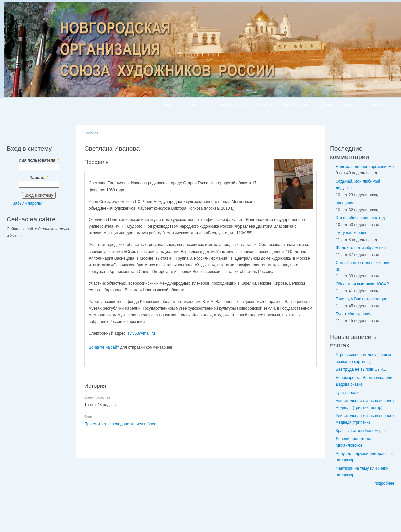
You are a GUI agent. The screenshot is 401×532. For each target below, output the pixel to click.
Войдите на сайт (104, 347)
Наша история (296, 105)
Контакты (378, 105)
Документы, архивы (339, 105)
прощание (345, 203)
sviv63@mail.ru (141, 333)
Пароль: (39, 178)
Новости (263, 105)
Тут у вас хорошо (352, 233)
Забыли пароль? (28, 203)
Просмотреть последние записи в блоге (121, 424)
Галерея (195, 105)
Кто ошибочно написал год (360, 218)
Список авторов (229, 105)
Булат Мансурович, (354, 314)
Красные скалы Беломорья (361, 431)
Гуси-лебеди (347, 393)
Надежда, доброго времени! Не (365, 167)
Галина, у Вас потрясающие (362, 299)
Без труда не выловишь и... (361, 369)
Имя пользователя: (39, 160)
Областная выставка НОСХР (362, 284)
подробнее (384, 483)
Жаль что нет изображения (361, 248)
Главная (168, 105)
